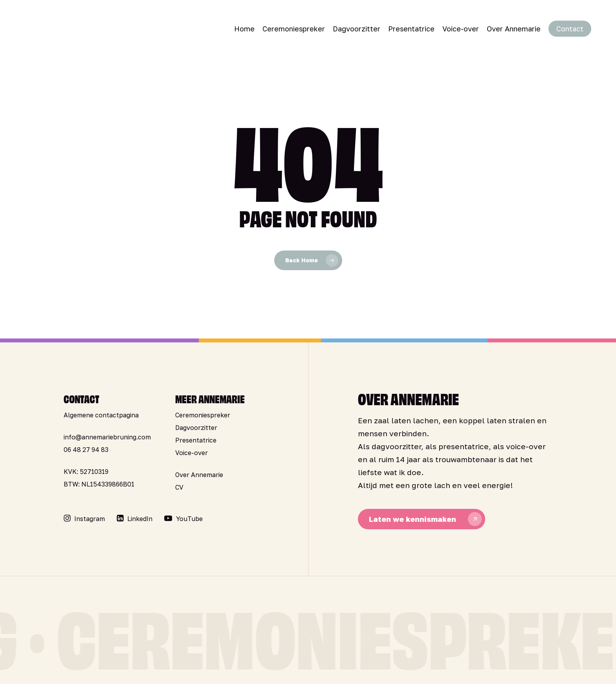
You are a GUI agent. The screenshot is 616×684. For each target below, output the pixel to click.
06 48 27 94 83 (86, 450)
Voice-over (192, 453)
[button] (90, 519)
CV (179, 487)
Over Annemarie (199, 475)
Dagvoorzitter (196, 428)
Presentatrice (196, 440)
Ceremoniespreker (203, 415)
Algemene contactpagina (101, 415)
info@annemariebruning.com (107, 437)
